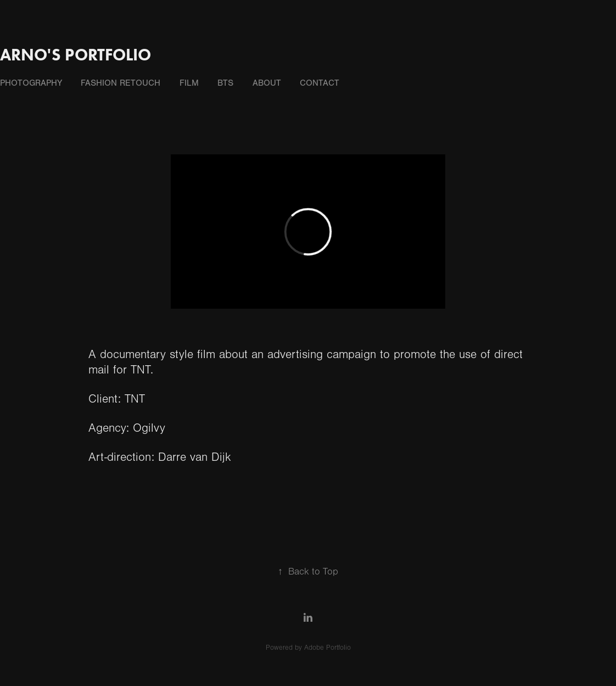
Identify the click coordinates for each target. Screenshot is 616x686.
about (267, 83)
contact (320, 83)
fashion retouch (121, 83)
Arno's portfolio (75, 55)
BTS (225, 83)
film (189, 83)
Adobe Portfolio (327, 648)
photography (31, 83)
